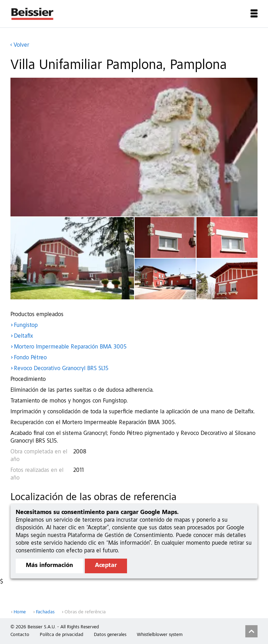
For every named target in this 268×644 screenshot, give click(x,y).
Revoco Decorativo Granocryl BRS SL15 (61, 369)
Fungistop (26, 326)
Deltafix (24, 336)
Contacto (20, 635)
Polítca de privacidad (62, 635)
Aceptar (106, 566)
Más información (49, 566)
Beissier (33, 14)
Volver (21, 45)
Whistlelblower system (160, 635)
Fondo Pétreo (30, 358)
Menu (254, 13)
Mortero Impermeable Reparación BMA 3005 (70, 347)
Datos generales (110, 635)
